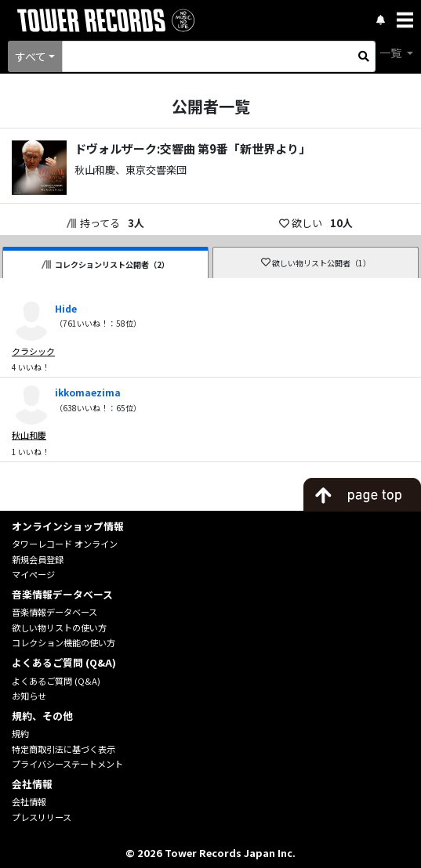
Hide (66, 308)
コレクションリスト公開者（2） (106, 264)
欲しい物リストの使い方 (59, 627)
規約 (20, 733)
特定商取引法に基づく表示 (64, 749)
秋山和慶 (29, 435)
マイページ (33, 574)
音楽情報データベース (54, 612)
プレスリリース (42, 817)
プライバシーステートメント (67, 764)
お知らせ (29, 696)
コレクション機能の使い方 (64, 642)
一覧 (392, 52)
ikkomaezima (88, 392)
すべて (31, 56)
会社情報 (29, 801)
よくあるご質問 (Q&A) (56, 681)
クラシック (33, 351)
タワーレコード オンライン (65, 544)
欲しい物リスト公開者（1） (316, 263)
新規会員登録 (38, 559)
